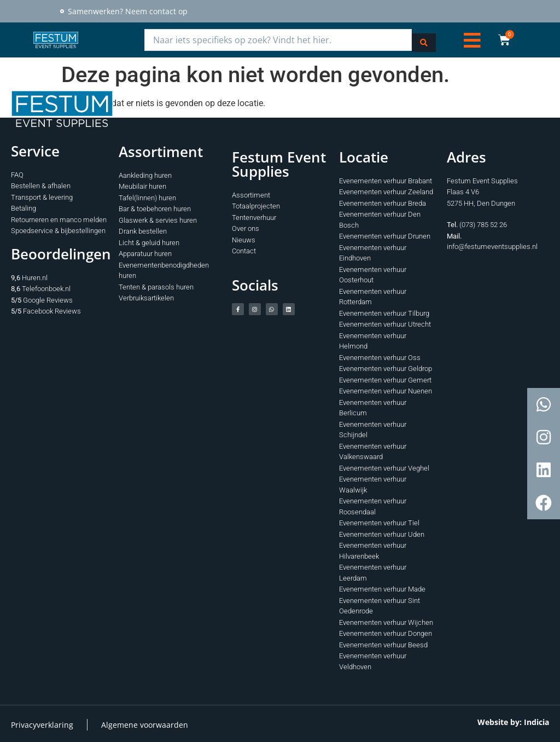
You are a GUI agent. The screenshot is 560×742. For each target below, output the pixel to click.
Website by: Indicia (513, 720)
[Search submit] (424, 39)
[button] (472, 39)
